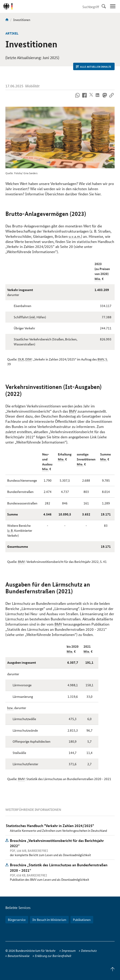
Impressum (69, 950)
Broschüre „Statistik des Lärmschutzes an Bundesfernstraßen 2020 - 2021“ (59, 868)
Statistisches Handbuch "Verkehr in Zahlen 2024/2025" (50, 826)
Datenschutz (89, 950)
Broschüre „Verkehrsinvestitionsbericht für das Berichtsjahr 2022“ (57, 843)
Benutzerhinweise (19, 956)
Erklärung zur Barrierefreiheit (53, 956)
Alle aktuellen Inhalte (94, 67)
